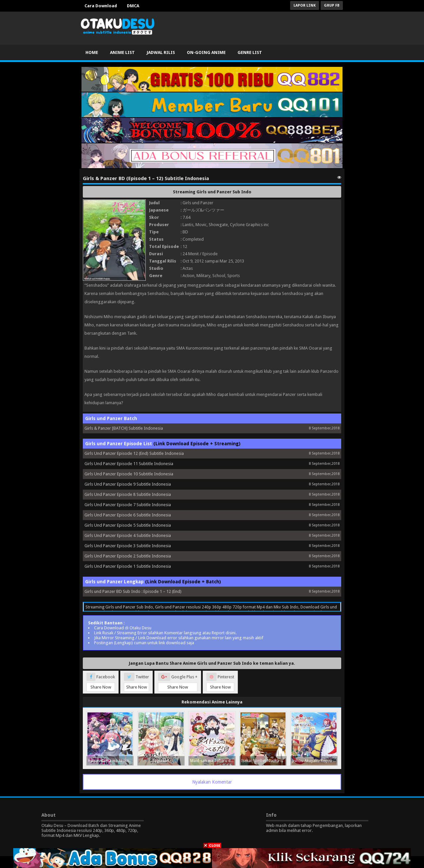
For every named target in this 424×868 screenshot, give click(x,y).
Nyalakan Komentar (212, 782)
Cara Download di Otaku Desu (123, 628)
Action (188, 276)
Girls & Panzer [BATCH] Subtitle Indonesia (124, 428)
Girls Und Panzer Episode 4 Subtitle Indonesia (128, 535)
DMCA (133, 6)
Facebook (101, 682)
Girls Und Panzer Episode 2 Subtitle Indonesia (128, 556)
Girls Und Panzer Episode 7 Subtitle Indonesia (128, 505)
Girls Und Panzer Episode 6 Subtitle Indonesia (128, 515)
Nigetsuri (161, 761)
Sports (234, 276)
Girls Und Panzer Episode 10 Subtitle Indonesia (129, 474)
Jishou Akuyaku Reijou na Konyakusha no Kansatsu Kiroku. (315, 761)
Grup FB (332, 5)
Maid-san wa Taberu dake (213, 761)
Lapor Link (305, 5)
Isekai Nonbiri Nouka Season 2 (264, 761)
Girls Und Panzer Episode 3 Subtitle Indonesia (128, 546)
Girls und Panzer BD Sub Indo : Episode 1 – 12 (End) (133, 591)
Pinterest (220, 682)
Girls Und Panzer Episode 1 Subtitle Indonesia (128, 566)
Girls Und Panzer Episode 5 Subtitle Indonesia (128, 525)
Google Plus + (178, 682)
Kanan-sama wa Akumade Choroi (111, 761)
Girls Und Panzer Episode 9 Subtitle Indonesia (128, 484)
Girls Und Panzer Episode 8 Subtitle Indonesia (128, 494)
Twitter (136, 682)
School (219, 276)
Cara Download (101, 6)
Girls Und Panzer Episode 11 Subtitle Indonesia (129, 464)
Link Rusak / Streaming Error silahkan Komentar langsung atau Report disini (165, 633)
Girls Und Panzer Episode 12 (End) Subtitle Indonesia (134, 453)
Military (203, 276)
